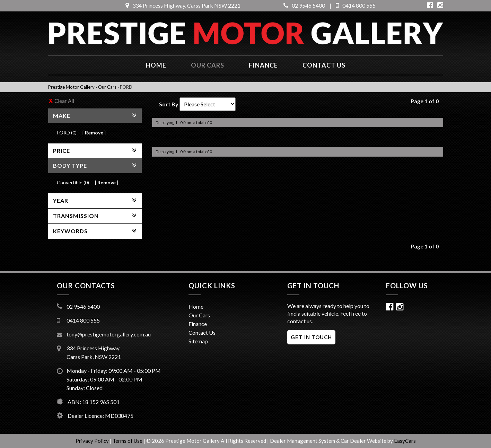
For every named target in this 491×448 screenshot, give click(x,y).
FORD (126, 87)
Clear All (64, 101)
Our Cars (208, 65)
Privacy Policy (93, 441)
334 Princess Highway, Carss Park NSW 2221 (183, 5)
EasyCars (405, 441)
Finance (263, 65)
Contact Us (202, 332)
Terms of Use (128, 441)
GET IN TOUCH (311, 337)
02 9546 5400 (304, 5)
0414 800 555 (356, 5)
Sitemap (198, 341)
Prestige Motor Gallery (71, 87)
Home (156, 65)
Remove (94, 133)
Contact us (324, 65)
